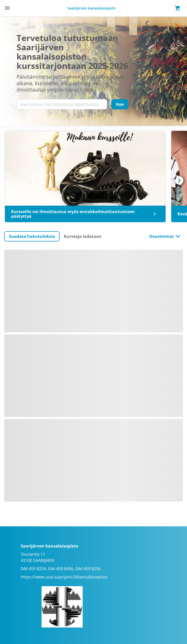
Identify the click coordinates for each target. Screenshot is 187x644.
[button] (32, 236)
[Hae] (120, 104)
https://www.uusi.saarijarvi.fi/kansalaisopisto (64, 577)
